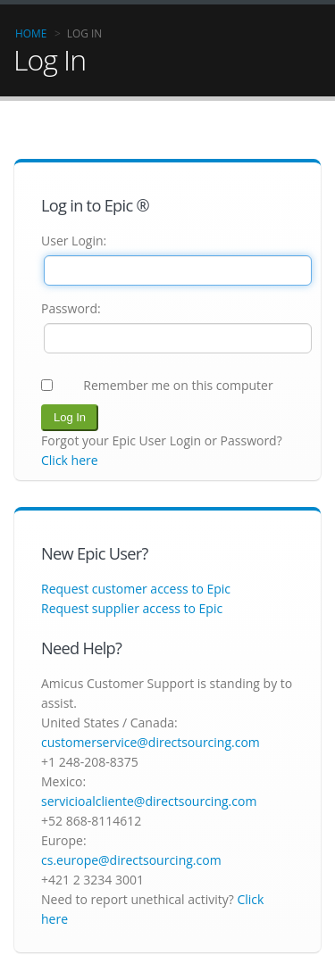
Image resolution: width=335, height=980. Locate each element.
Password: (71, 308)
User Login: (74, 241)
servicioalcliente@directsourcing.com (149, 801)
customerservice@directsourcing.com (151, 742)
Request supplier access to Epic (132, 608)
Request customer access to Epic (136, 589)
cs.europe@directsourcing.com (131, 860)
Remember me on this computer (178, 385)
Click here (70, 460)
